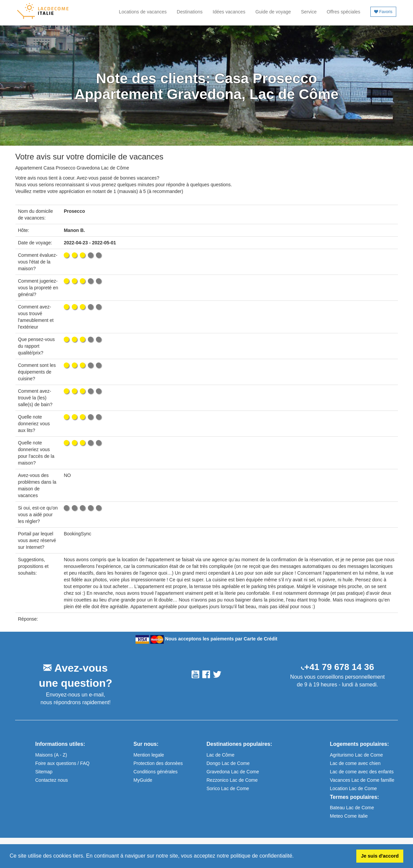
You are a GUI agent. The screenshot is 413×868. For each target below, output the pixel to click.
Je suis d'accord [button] (380, 856)
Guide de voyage (273, 12)
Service (309, 12)
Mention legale (149, 755)
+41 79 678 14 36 (339, 667)
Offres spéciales (344, 12)
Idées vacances (229, 12)
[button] (296, 857)
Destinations (190, 12)
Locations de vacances (143, 12)
